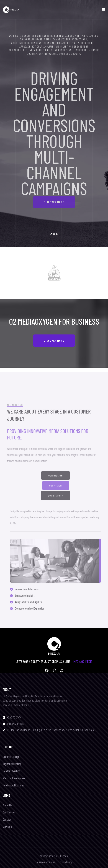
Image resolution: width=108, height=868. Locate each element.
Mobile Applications (13, 785)
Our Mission (9, 812)
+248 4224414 (14, 717)
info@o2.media (83, 661)
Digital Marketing (12, 764)
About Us (7, 805)
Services (7, 827)
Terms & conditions (45, 862)
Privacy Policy (65, 862)
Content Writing (12, 771)
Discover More (54, 199)
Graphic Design (11, 757)
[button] (51, 234)
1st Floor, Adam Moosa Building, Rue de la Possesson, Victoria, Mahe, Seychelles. (51, 730)
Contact (7, 819)
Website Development (15, 778)
